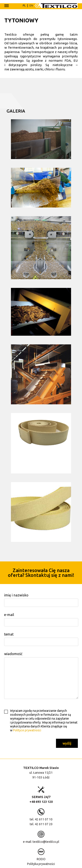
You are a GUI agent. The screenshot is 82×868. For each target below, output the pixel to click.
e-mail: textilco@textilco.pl (41, 841)
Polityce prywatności (27, 730)
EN (31, 6)
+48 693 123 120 (41, 801)
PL (24, 6)
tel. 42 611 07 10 (41, 819)
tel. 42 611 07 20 (41, 824)
